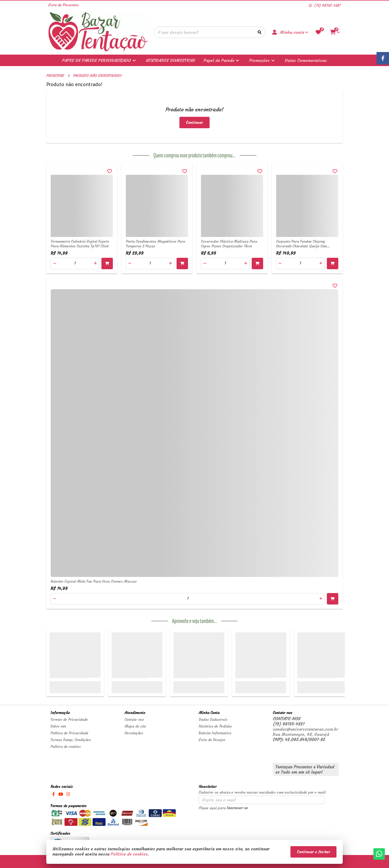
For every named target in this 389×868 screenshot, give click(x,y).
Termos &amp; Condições (71, 740)
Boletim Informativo (215, 733)
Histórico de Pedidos (215, 726)
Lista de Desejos (212, 740)
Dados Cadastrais (213, 719)
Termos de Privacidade (69, 719)
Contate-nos (134, 719)
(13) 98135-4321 (289, 724)
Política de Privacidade (69, 733)
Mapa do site (135, 726)
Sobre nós (58, 726)
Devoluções (134, 733)
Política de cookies (66, 747)
